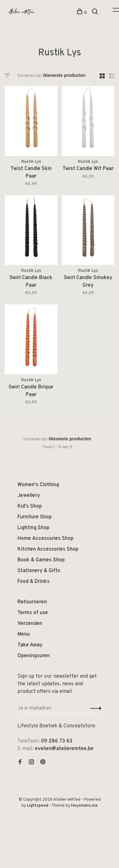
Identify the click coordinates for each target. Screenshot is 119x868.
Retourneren (32, 602)
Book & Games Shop (41, 560)
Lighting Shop (33, 528)
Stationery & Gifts (39, 571)
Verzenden (30, 624)
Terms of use (33, 613)
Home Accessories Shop (46, 539)
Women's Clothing (38, 485)
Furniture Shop (35, 517)
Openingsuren (34, 656)
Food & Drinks (33, 582)
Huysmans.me (84, 806)
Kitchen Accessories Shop (48, 549)
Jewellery (29, 496)
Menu (24, 634)
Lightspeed (38, 806)
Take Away (30, 645)
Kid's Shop (30, 506)
